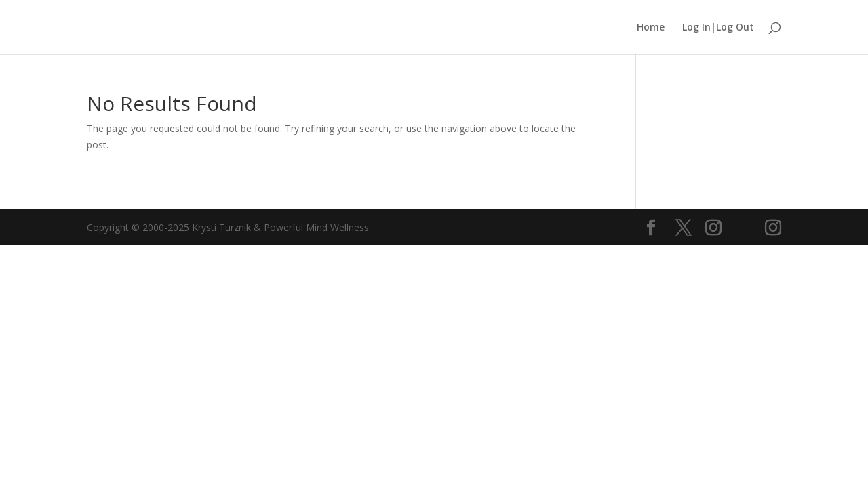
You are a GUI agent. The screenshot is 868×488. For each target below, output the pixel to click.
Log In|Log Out (718, 28)
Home (651, 28)
